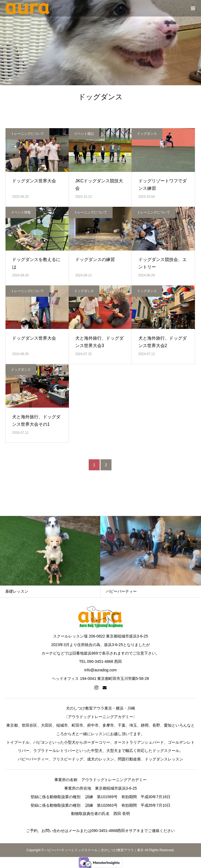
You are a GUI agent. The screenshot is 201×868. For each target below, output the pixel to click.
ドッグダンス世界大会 (34, 181)
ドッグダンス (147, 134)
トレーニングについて (27, 134)
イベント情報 (21, 212)
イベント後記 (84, 134)
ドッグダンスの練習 (95, 259)
